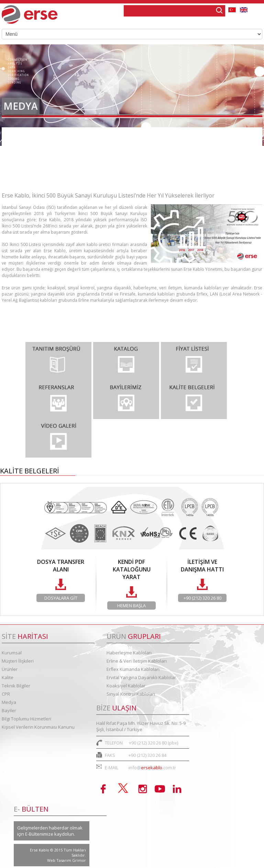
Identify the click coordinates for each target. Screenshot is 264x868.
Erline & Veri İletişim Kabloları (137, 661)
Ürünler (10, 669)
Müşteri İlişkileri (18, 661)
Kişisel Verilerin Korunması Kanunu (38, 727)
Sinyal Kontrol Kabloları (131, 694)
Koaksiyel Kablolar (126, 686)
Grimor (79, 860)
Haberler (17, 137)
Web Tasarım (60, 860)
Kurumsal (12, 653)
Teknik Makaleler (27, 175)
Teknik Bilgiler (16, 686)
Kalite (8, 677)
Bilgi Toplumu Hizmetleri (26, 719)
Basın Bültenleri (26, 156)
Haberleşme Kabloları (129, 653)
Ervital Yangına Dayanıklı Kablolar (141, 677)
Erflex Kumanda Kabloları (133, 669)
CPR (6, 694)
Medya (9, 702)
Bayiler (9, 710)
